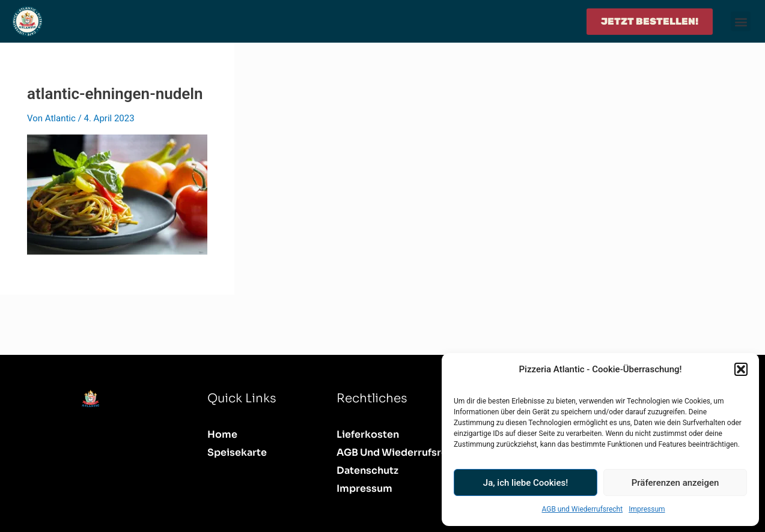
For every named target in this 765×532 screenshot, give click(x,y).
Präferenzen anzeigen (675, 483)
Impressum (647, 509)
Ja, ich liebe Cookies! (526, 483)
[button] (741, 369)
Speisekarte (237, 452)
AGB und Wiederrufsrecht (582, 509)
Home (222, 434)
